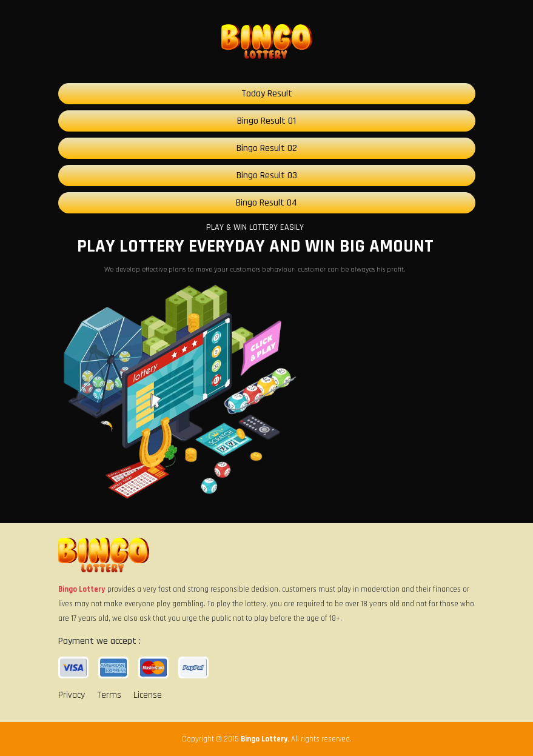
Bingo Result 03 (267, 176)
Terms (109, 695)
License (148, 695)
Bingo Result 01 (266, 121)
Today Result (267, 94)
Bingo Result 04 (266, 203)
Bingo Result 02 (267, 148)
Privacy (72, 695)
